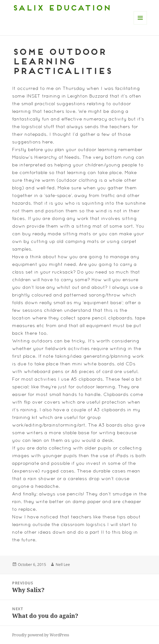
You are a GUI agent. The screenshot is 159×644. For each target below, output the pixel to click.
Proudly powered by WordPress (41, 635)
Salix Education (61, 9)
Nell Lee (63, 564)
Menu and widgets (140, 24)
